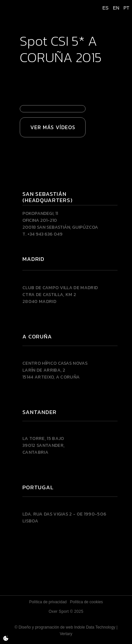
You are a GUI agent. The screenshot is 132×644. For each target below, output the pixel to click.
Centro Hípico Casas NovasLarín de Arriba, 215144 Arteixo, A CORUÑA (55, 370)
